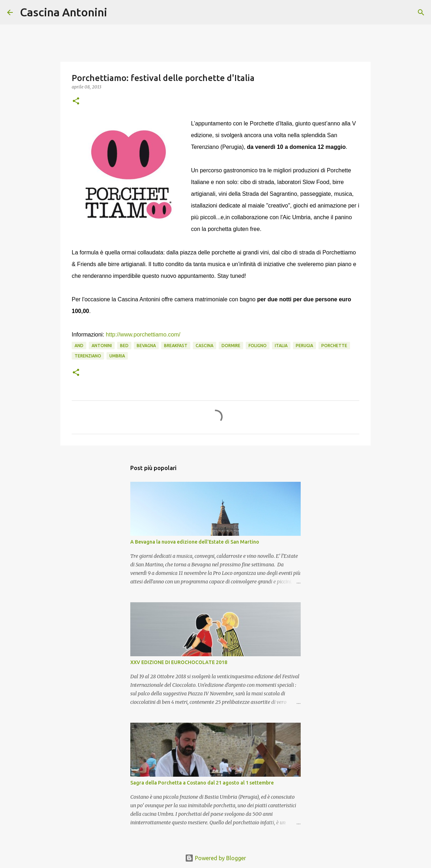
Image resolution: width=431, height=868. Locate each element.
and (79, 346)
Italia (281, 346)
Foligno (258, 346)
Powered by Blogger (215, 858)
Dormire (231, 346)
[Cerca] (117, 12)
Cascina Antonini (64, 12)
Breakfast (176, 346)
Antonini (102, 346)
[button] (76, 101)
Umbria (117, 356)
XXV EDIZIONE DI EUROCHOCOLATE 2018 (179, 662)
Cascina (204, 346)
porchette (334, 346)
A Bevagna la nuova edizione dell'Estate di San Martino (195, 542)
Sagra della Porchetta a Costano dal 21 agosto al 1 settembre (202, 783)
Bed (124, 346)
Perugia (304, 346)
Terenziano (88, 356)
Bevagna (146, 346)
